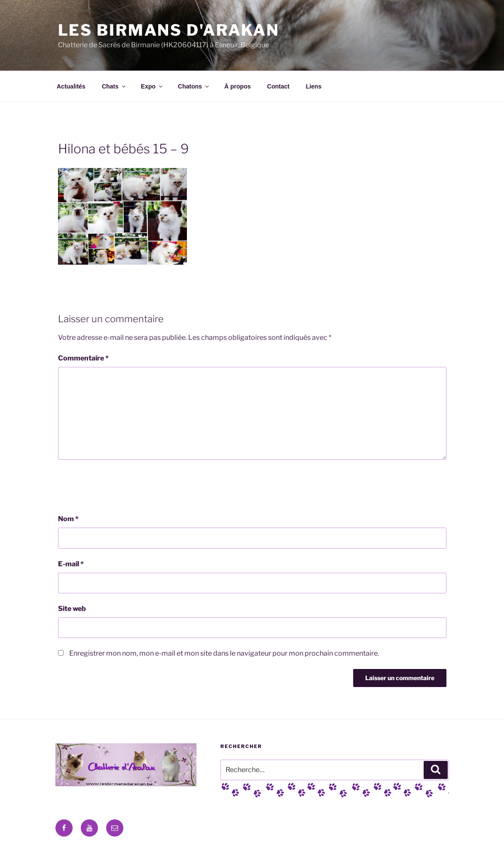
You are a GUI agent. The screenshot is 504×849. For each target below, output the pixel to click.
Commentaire (83, 358)
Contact (278, 86)
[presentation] (123, 487)
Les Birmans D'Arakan (169, 30)
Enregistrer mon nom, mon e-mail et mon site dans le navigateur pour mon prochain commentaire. (224, 653)
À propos (237, 86)
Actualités (71, 86)
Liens (314, 86)
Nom (68, 519)
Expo (152, 86)
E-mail (71, 564)
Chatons (194, 86)
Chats (114, 86)
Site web (72, 609)
